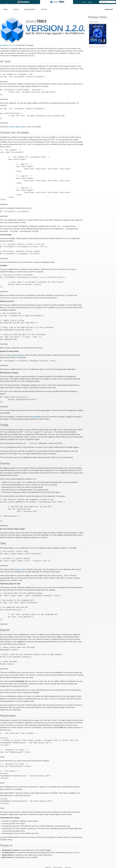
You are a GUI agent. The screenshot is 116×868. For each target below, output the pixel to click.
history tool (20, 565)
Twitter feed (48, 861)
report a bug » (94, 22)
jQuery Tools (57, 2)
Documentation (30, 9)
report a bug (68, 861)
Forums (44, 9)
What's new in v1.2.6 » (97, 47)
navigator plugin (16, 353)
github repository (58, 861)
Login (84, 2)
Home (5, 9)
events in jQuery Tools (17, 126)
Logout (90, 2)
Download (109, 9)
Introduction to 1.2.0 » (8, 45)
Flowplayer (24, 2)
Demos (16, 9)
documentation (36, 414)
